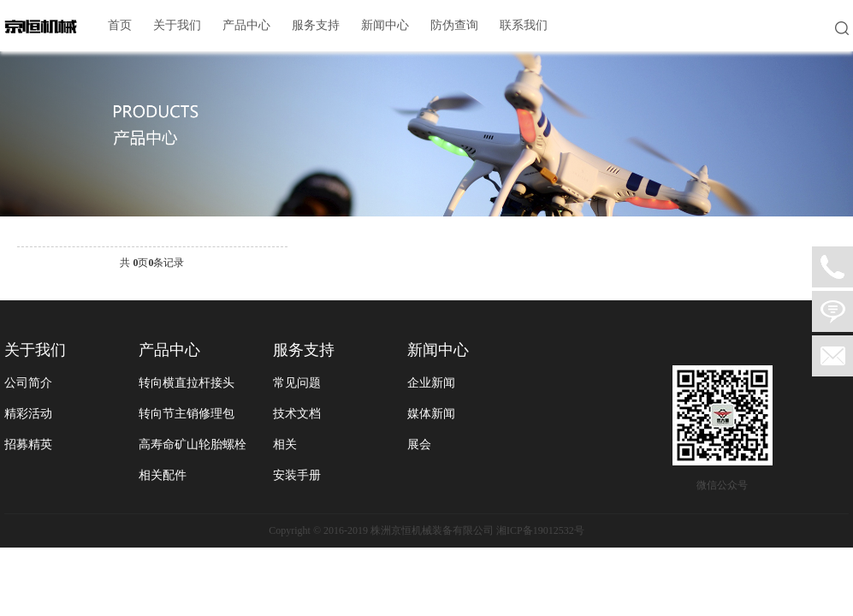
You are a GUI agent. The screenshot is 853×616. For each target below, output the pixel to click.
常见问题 (297, 383)
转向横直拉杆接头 (187, 383)
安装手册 (297, 475)
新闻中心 (385, 25)
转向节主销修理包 (187, 414)
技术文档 (297, 414)
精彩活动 (28, 414)
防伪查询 (454, 25)
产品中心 (246, 25)
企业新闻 (431, 383)
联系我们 (524, 25)
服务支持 (316, 25)
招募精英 (28, 444)
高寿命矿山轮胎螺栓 (193, 444)
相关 (285, 444)
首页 (120, 25)
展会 (419, 444)
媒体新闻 (431, 414)
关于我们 (177, 25)
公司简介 (28, 383)
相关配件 (163, 475)
